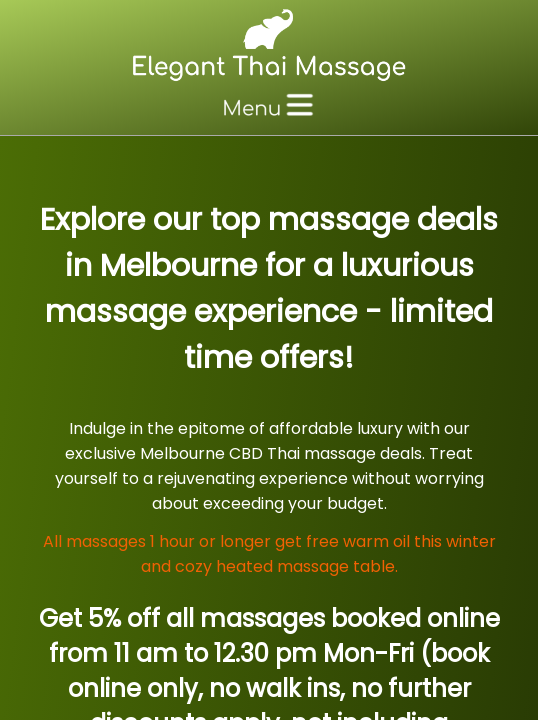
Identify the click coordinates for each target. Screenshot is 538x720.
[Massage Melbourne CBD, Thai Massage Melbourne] (269, 41)
